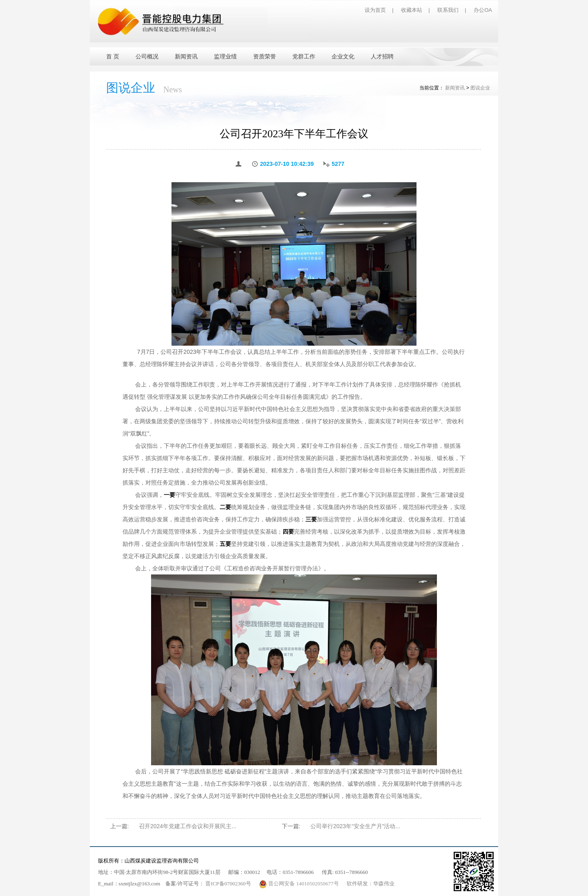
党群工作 (304, 57)
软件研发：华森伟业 (371, 884)
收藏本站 (412, 10)
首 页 (113, 57)
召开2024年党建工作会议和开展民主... (188, 826)
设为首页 (375, 10)
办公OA (483, 10)
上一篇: (120, 826)
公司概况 (147, 57)
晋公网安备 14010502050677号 (300, 884)
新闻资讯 (186, 57)
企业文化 (343, 57)
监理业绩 (225, 57)
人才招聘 (382, 57)
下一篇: (291, 826)
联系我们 (448, 10)
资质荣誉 (265, 57)
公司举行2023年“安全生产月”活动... (355, 826)
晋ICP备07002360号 (228, 884)
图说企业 (480, 88)
